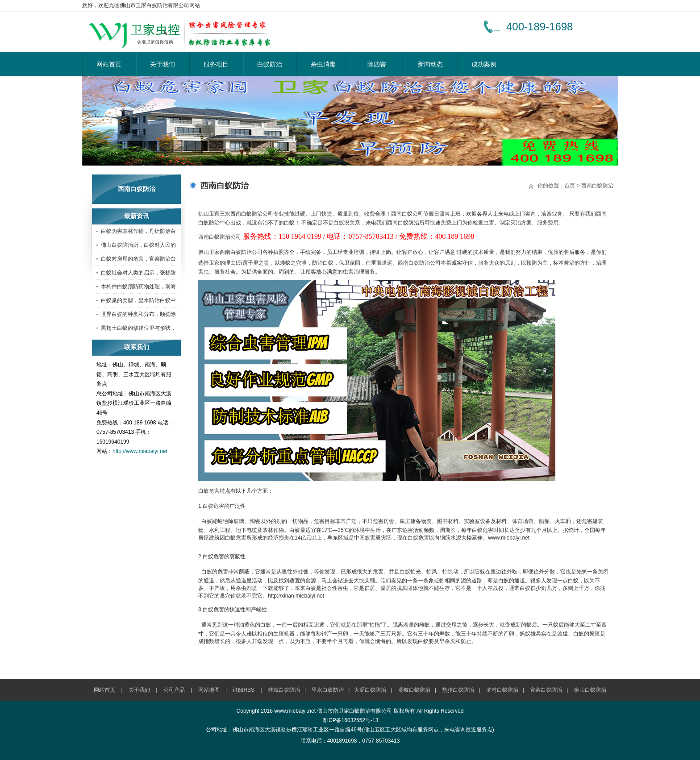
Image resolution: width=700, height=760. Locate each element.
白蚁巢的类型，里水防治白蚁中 (138, 300)
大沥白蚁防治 (370, 690)
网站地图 (209, 690)
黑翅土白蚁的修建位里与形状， (138, 328)
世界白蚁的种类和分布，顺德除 (138, 314)
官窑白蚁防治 (546, 690)
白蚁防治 (270, 64)
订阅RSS (244, 690)
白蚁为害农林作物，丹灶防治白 (138, 231)
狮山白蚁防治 (590, 690)
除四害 (377, 64)
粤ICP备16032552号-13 (350, 720)
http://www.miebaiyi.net (140, 451)
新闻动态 (430, 64)
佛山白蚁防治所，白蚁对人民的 (138, 245)
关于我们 (162, 64)
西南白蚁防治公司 (252, 214)
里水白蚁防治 (328, 690)
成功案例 (484, 64)
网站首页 (109, 64)
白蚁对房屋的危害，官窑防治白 (138, 259)
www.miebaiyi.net (509, 538)
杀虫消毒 (323, 64)
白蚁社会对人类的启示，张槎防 (138, 273)
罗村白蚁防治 (502, 690)
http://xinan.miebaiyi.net (296, 596)
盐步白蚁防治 (458, 690)
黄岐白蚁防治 (414, 690)
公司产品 (174, 690)
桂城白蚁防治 (284, 690)
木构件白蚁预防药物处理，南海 (138, 287)
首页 (570, 186)
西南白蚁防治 (597, 186)
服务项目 (216, 64)
